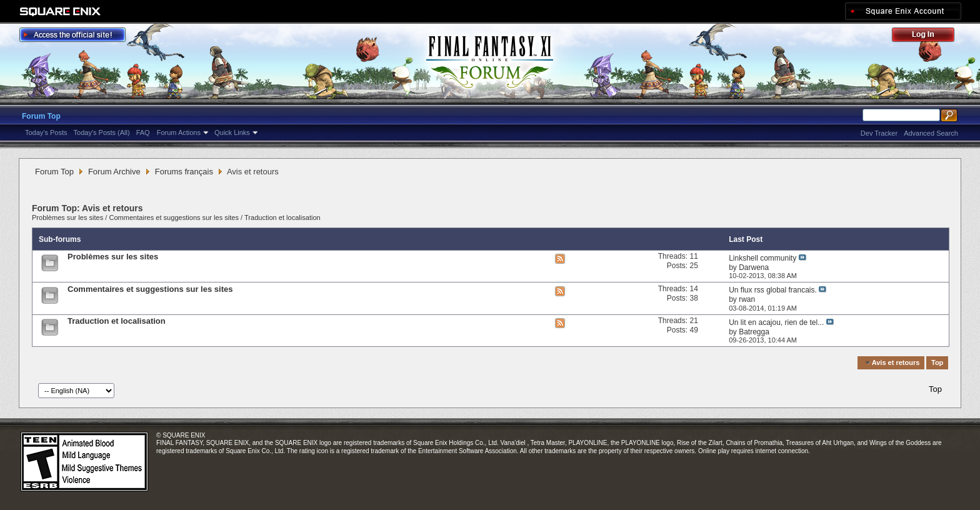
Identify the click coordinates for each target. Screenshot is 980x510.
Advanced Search (931, 133)
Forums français (184, 172)
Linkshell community (762, 258)
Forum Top (41, 116)
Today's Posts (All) (102, 132)
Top (937, 362)
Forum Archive (114, 172)
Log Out (929, 37)
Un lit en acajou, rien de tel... (776, 322)
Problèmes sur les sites (67, 217)
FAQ (143, 132)
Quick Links (232, 132)
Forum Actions (179, 132)
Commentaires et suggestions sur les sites (174, 217)
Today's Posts (46, 132)
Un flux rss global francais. (773, 290)
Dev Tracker (879, 133)
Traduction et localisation (282, 217)
